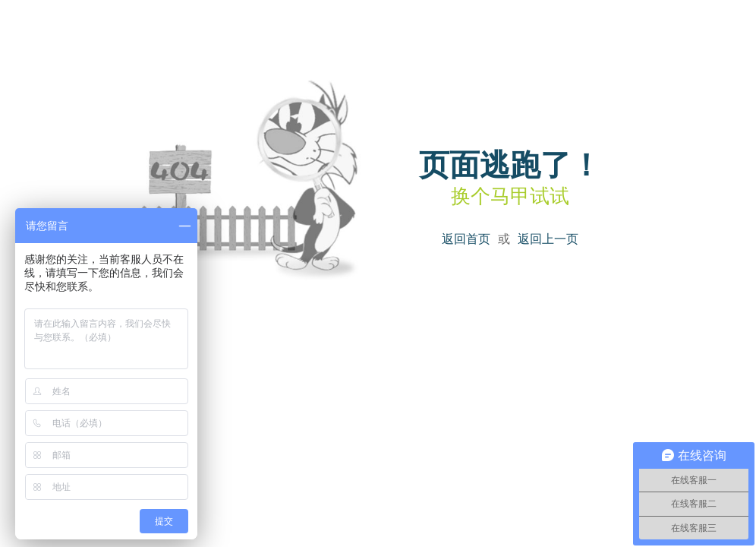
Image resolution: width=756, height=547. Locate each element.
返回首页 (466, 239)
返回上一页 (548, 239)
